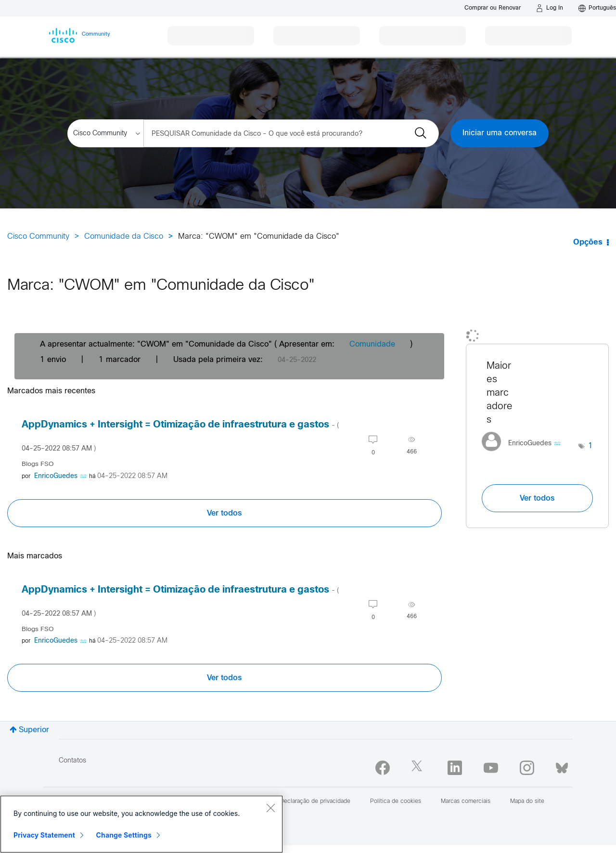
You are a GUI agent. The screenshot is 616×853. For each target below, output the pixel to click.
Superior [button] (34, 730)
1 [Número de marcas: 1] (590, 446)
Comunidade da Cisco (124, 237)
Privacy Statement (44, 835)
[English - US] (597, 8)
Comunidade (372, 344)
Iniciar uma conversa (500, 133)
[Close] (270, 808)
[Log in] (550, 8)
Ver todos (224, 513)
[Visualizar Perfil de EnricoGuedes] (56, 476)
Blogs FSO (38, 464)
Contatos (72, 761)
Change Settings (124, 835)
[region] (141, 824)
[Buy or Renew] (493, 8)
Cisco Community (38, 237)
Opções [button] (588, 242)
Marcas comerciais (466, 801)
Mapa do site (527, 801)
